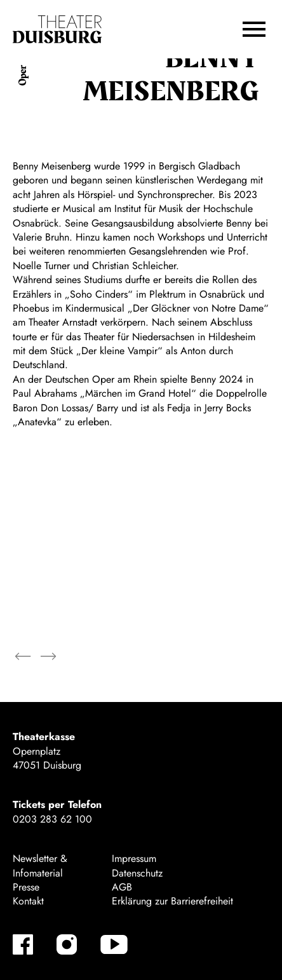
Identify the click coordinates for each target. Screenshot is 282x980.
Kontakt (28, 901)
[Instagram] (67, 944)
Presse (26, 887)
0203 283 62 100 (52, 819)
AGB (122, 887)
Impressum (134, 858)
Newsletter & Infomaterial (40, 865)
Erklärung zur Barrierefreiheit (172, 901)
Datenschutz (137, 873)
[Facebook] (23, 944)
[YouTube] (114, 944)
